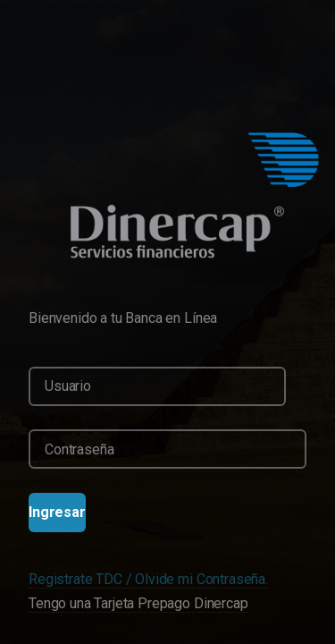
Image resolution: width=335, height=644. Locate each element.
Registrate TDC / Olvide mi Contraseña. (148, 579)
